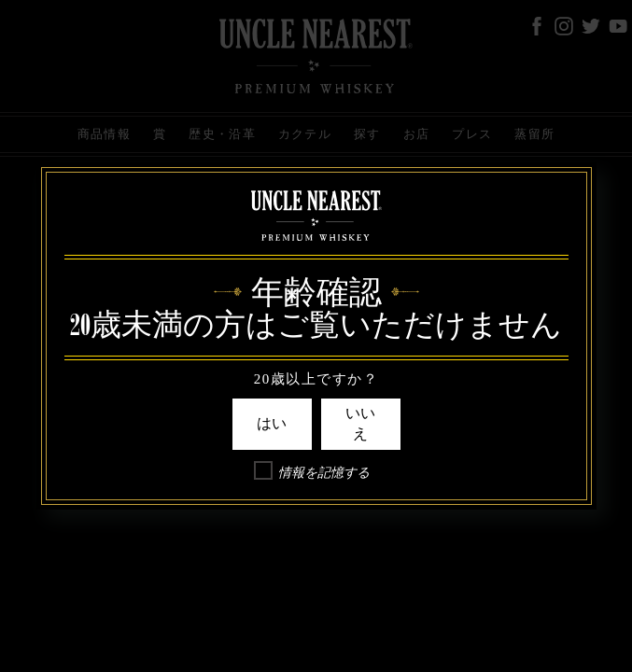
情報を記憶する (324, 473)
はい (272, 424)
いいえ (360, 424)
